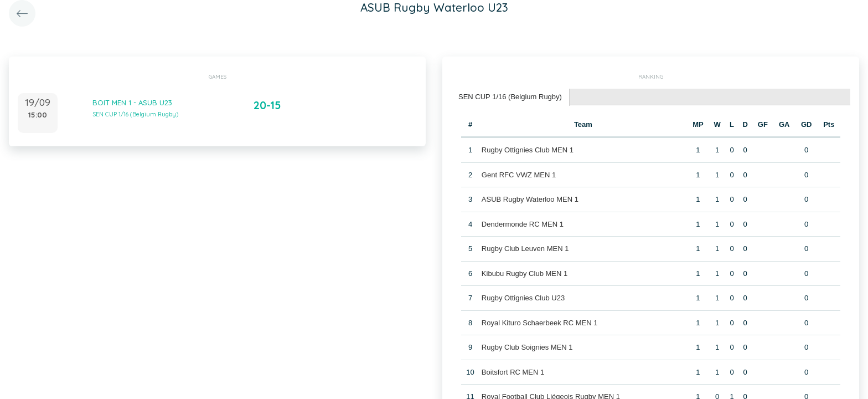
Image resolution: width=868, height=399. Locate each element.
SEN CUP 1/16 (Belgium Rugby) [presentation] (510, 97)
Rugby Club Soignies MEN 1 (527, 347)
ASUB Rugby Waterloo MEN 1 (530, 199)
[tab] (510, 97)
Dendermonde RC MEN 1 (523, 224)
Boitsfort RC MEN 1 (513, 372)
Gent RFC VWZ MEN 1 (519, 175)
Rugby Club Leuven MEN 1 (525, 249)
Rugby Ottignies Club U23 (523, 298)
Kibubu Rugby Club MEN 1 (525, 273)
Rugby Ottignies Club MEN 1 (528, 150)
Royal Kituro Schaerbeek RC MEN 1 (540, 323)
